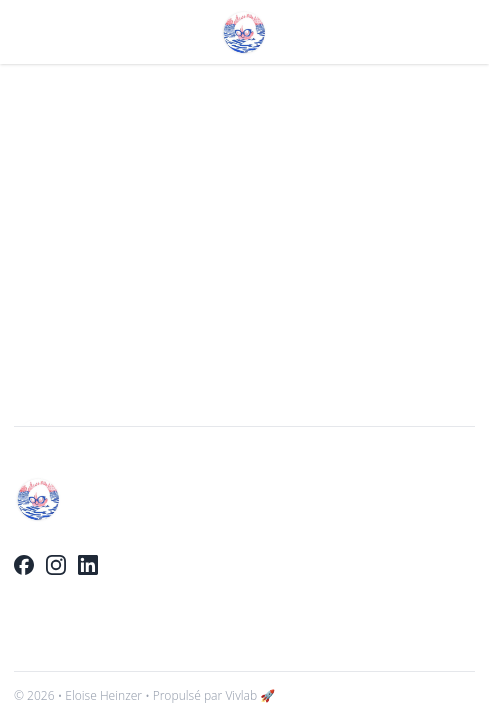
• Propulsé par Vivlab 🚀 (210, 695)
